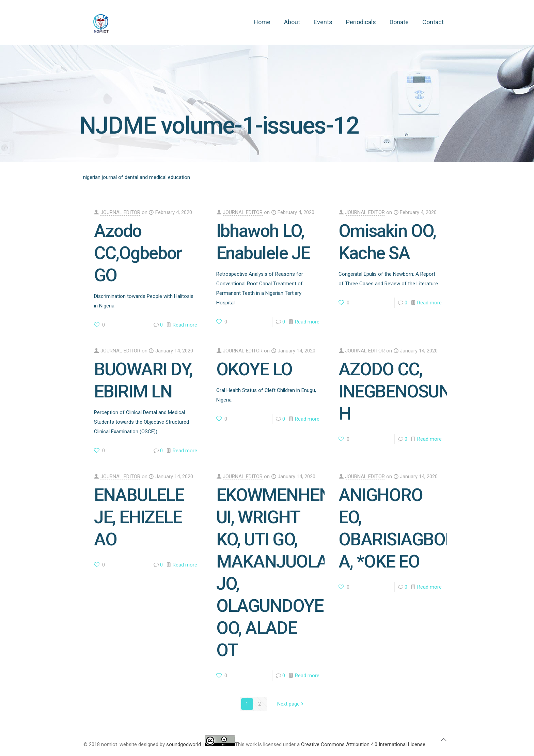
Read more (185, 325)
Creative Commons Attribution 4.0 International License (363, 744)
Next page (291, 704)
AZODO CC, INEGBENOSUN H (395, 391)
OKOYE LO (254, 369)
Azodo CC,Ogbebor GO (138, 253)
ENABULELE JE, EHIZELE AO (139, 517)
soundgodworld (184, 744)
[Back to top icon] (443, 740)
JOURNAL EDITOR (120, 212)
